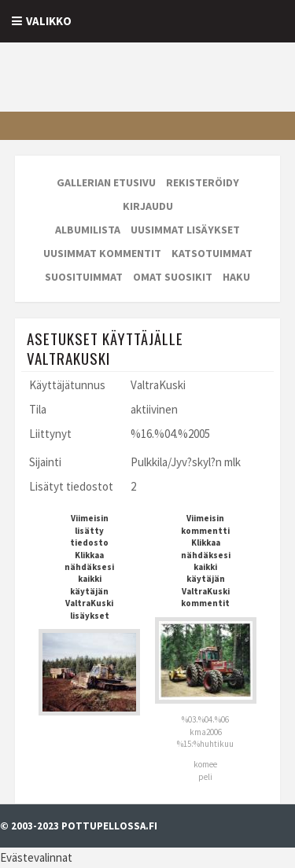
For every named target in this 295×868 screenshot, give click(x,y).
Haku (236, 277)
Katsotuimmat (212, 253)
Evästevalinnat (36, 857)
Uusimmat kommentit (102, 253)
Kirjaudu (148, 206)
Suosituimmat (84, 277)
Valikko (49, 21)
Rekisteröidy (203, 182)
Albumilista (88, 230)
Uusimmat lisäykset (185, 230)
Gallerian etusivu (106, 182)
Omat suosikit (173, 277)
